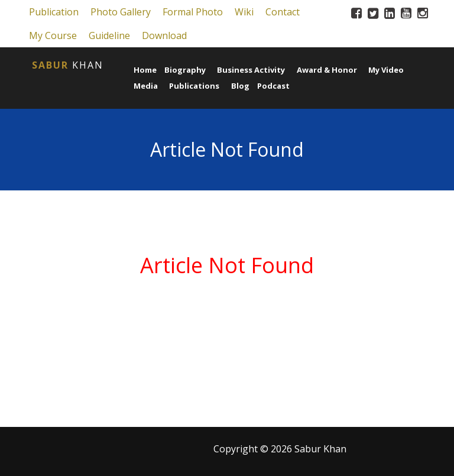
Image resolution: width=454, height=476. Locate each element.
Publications (194, 86)
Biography (185, 70)
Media (146, 86)
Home (145, 70)
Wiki (244, 12)
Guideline (109, 35)
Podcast (273, 86)
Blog (240, 86)
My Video (386, 70)
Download (164, 35)
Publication (54, 12)
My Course (53, 35)
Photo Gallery (121, 12)
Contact (283, 12)
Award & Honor (327, 70)
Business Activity (251, 70)
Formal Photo (193, 12)
